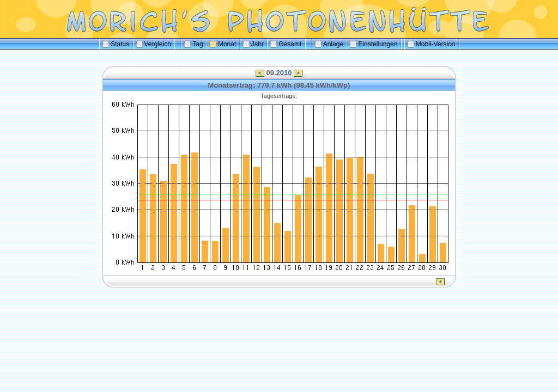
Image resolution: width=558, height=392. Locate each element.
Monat (223, 44)
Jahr (253, 44)
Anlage (329, 44)
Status (116, 44)
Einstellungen (374, 44)
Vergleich (154, 44)
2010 (284, 73)
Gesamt (286, 44)
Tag (193, 44)
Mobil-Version (432, 44)
